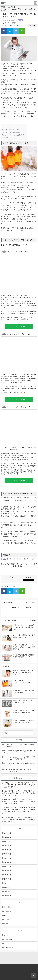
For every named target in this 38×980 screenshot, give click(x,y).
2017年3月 (7, 871)
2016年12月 (8, 883)
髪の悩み (11, 7)
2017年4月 (7, 866)
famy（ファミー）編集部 (8, 23)
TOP (3, 7)
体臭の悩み (8, 911)
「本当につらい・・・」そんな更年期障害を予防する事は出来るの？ (20, 746)
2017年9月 (7, 846)
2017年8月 (7, 850)
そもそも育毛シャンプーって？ (12, 130)
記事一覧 (33, 621)
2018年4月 (7, 833)
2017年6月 (7, 858)
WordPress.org (9, 948)
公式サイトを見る (19, 326)
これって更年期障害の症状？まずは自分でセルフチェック (20, 752)
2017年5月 (7, 862)
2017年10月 (8, 841)
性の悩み (7, 915)
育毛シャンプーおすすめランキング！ (14, 132)
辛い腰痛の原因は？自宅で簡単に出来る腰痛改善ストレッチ (20, 764)
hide (17, 126)
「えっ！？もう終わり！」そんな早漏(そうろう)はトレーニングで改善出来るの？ (19, 758)
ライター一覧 (31, 602)
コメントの (9, 944)
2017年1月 (7, 879)
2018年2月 (7, 837)
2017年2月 (7, 875)
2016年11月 (8, 887)
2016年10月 (8, 892)
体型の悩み (8, 907)
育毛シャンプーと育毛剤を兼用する (13, 135)
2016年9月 (7, 896)
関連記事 (5, 137)
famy (4, 3)
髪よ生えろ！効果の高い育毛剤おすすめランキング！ (18, 559)
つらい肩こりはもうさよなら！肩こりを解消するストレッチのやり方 (20, 770)
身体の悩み (8, 920)
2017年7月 (7, 854)
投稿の (8, 939)
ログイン (7, 935)
